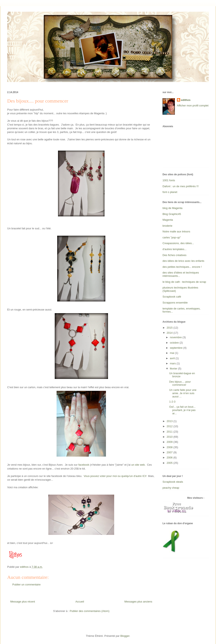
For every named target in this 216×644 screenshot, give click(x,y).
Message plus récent (23, 602)
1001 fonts (169, 180)
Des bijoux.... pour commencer (180, 383)
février (174, 369)
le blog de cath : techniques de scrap (184, 282)
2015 (170, 328)
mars (173, 363)
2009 (170, 442)
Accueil (80, 602)
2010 (170, 437)
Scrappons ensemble (175, 303)
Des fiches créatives (174, 255)
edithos (186, 100)
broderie (167, 226)
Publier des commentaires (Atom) (90, 611)
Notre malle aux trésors (176, 231)
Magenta (168, 220)
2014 (170, 333)
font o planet (170, 192)
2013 (170, 421)
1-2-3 (172, 402)
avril (173, 358)
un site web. (138, 465)
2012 (170, 426)
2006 (170, 458)
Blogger (125, 636)
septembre (177, 348)
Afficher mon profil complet (193, 106)
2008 (170, 447)
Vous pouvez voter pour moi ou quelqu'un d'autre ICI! (115, 476)
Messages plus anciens (138, 602)
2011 (170, 432)
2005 (170, 463)
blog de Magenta (172, 208)
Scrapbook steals (173, 482)
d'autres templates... (175, 249)
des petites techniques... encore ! (182, 267)
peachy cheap (171, 488)
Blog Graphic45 (172, 214)
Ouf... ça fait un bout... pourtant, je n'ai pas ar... (182, 410)
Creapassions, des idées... (178, 243)
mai (172, 353)
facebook (84, 465)
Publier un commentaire (26, 585)
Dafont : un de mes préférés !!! (181, 186)
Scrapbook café (172, 297)
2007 (170, 452)
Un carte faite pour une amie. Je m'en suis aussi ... (183, 393)
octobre (175, 343)
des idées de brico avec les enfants (183, 261)
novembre (176, 337)
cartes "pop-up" (172, 237)
